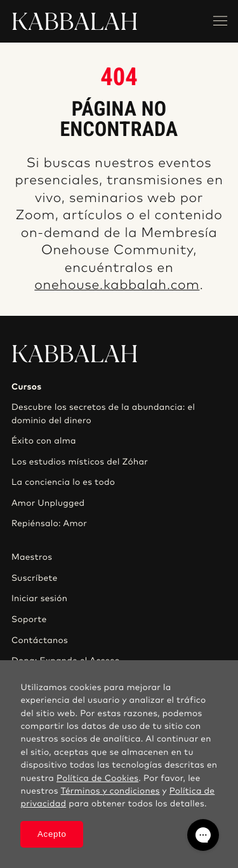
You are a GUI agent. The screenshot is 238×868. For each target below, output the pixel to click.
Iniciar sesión (39, 599)
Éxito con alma (44, 441)
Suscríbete (35, 578)
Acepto (52, 834)
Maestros (32, 557)
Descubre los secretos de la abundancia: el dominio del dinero (103, 414)
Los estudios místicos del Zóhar (80, 462)
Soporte (29, 620)
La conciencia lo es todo (63, 482)
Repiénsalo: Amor (49, 524)
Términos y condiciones (110, 791)
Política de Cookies (97, 778)
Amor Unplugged (48, 503)
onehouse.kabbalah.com (117, 286)
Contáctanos (40, 641)
